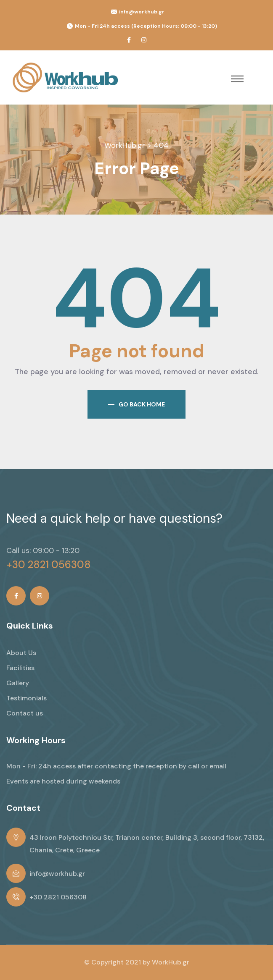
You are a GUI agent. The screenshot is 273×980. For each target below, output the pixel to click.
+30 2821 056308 (49, 565)
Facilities (20, 668)
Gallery (18, 683)
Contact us (25, 713)
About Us (21, 653)
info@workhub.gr (142, 12)
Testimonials (27, 698)
